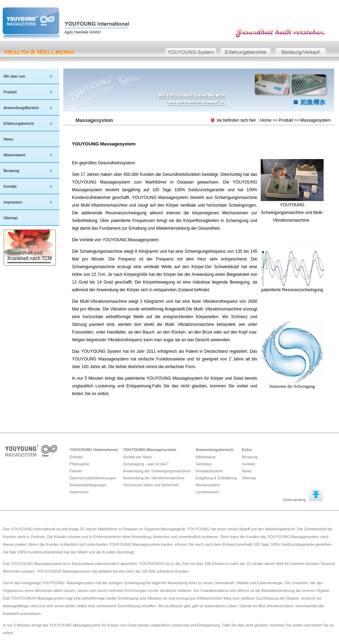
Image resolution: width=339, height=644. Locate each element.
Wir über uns (14, 76)
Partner (76, 471)
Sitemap (10, 218)
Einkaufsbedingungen (88, 485)
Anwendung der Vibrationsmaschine (154, 478)
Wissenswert (14, 155)
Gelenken (204, 464)
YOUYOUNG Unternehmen (94, 450)
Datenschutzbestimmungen (93, 478)
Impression (13, 202)
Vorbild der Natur (138, 457)
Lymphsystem (207, 492)
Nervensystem (208, 485)
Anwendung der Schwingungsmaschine (157, 471)
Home (266, 120)
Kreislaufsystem (209, 471)
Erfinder (76, 457)
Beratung (11, 171)
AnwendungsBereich (21, 108)
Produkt (10, 92)
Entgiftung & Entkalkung (216, 478)
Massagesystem (315, 120)
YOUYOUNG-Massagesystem (150, 450)
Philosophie (80, 464)
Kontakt (10, 186)
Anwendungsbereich (215, 450)
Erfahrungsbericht (19, 123)
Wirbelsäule (206, 457)
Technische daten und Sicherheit (151, 485)
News (8, 139)
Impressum (79, 492)
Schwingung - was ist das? (146, 464)
